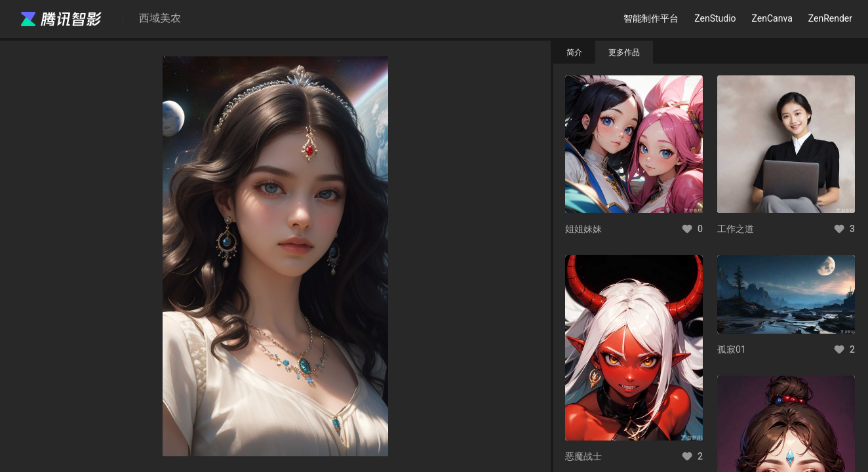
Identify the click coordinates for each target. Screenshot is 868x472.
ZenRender (830, 18)
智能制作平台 (651, 18)
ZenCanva (772, 18)
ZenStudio (715, 18)
